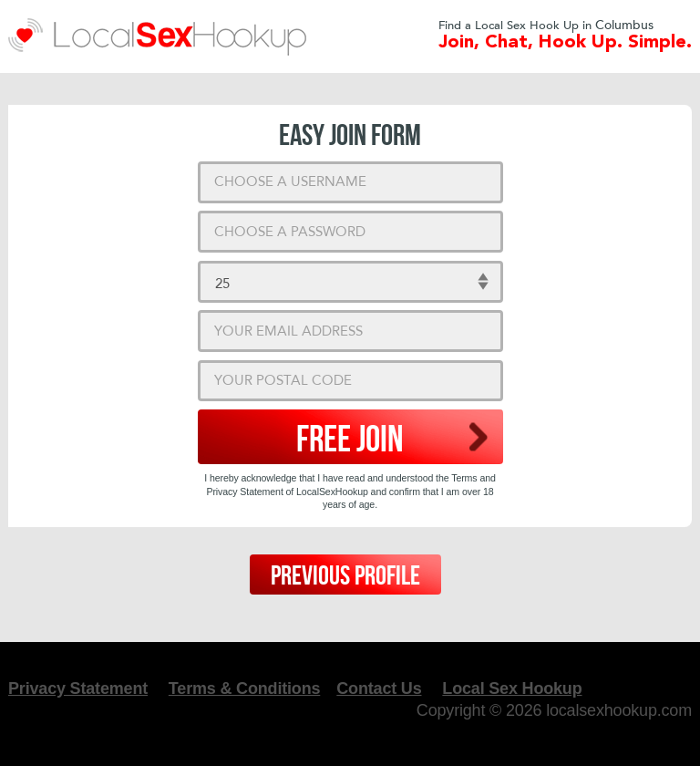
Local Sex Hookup (512, 688)
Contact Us (379, 688)
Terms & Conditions (244, 688)
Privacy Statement (78, 688)
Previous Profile (345, 576)
